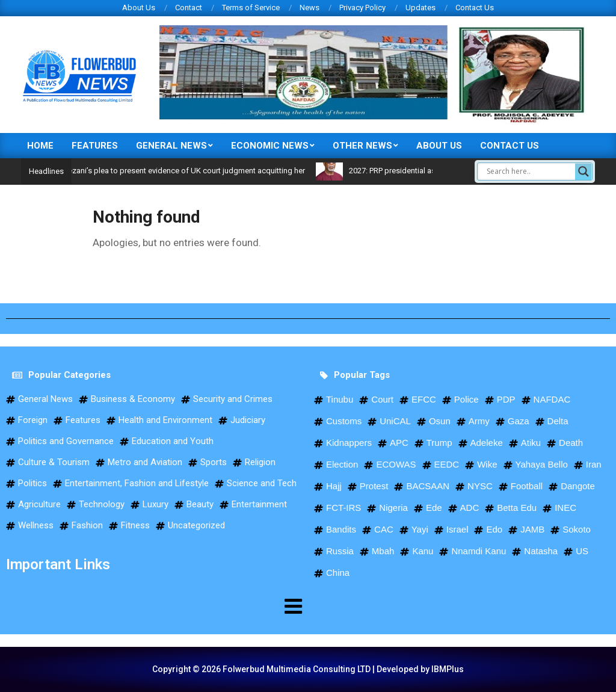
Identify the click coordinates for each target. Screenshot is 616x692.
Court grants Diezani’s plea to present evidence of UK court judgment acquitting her (183, 171)
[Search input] (529, 171)
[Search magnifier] (584, 171)
